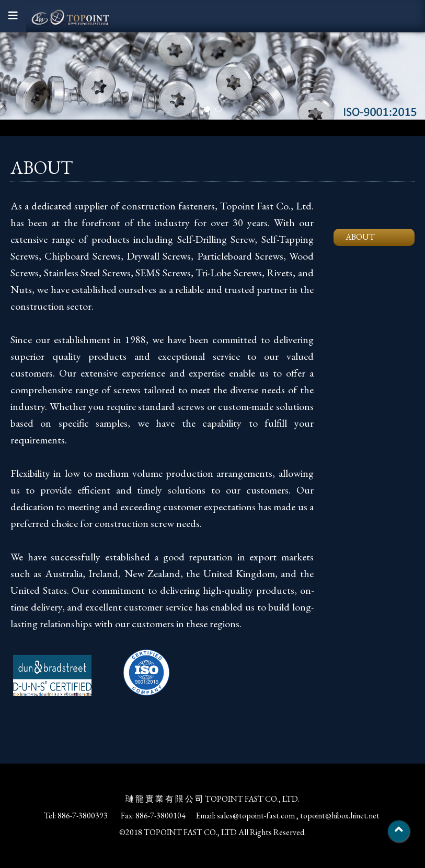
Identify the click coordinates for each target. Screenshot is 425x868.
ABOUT (360, 237)
